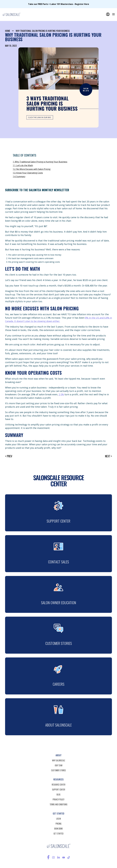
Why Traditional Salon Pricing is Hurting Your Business (43, 31)
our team (59, 765)
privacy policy (58, 799)
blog (58, 795)
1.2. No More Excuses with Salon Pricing (32, 169)
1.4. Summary (19, 176)
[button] (113, 14)
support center (59, 790)
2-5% (61, 394)
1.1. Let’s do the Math (23, 165)
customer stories (58, 770)
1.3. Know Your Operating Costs (28, 173)
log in (58, 819)
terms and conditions (58, 804)
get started (58, 834)
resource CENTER (59, 785)
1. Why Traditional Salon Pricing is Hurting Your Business (40, 162)
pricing (58, 824)
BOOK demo (58, 829)
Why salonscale (59, 760)
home (8, 31)
